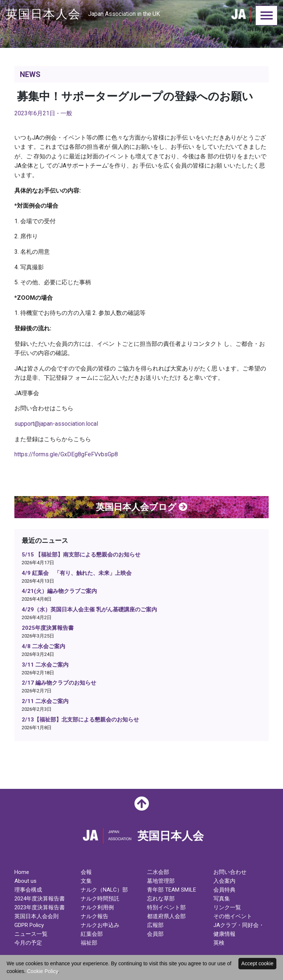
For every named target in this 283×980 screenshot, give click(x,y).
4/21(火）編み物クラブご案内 (59, 591)
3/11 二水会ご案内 (45, 665)
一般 (66, 113)
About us (25, 881)
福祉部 (89, 943)
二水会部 (158, 872)
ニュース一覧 (31, 934)
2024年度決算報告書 (40, 899)
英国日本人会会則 (36, 916)
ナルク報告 (95, 916)
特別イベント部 (166, 907)
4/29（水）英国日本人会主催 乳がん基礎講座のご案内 (89, 610)
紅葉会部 (92, 934)
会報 (86, 872)
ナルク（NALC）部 (104, 890)
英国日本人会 (83, 14)
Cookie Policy (42, 971)
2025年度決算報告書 (48, 628)
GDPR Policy (29, 925)
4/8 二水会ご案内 (43, 646)
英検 (219, 943)
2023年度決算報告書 (40, 907)
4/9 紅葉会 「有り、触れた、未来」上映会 (77, 573)
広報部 (155, 925)
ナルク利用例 (97, 907)
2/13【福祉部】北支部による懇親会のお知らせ (80, 720)
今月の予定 (28, 943)
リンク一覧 (227, 907)
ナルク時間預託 (100, 899)
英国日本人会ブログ (142, 507)
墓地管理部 (161, 881)
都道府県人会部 (166, 916)
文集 (86, 881)
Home (22, 872)
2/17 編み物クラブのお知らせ (59, 683)
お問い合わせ (230, 872)
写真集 (222, 899)
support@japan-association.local (56, 424)
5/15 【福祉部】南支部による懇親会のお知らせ (81, 555)
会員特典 (224, 890)
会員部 (155, 934)
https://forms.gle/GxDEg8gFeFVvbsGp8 (66, 454)
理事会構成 (28, 890)
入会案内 (224, 881)
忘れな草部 (161, 899)
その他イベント (233, 916)
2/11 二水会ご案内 (45, 701)
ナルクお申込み (100, 925)
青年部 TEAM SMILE (172, 890)
